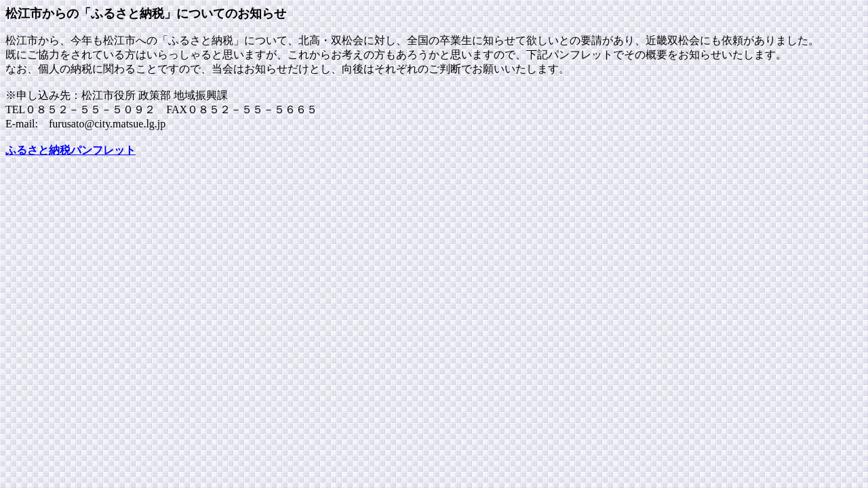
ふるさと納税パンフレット (71, 150)
